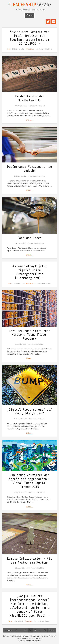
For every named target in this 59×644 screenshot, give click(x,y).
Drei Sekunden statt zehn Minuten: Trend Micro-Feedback (30, 335)
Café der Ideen (30, 238)
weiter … (29, 120)
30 (35, 630)
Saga (33, 641)
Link (9, 49)
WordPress (28, 641)
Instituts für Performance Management (26, 636)
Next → (52, 630)
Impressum (28, 638)
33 (45, 630)
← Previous (9, 630)
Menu (31, 15)
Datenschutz (37, 638)
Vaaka (39, 641)
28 (26, 630)
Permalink (30, 49)
